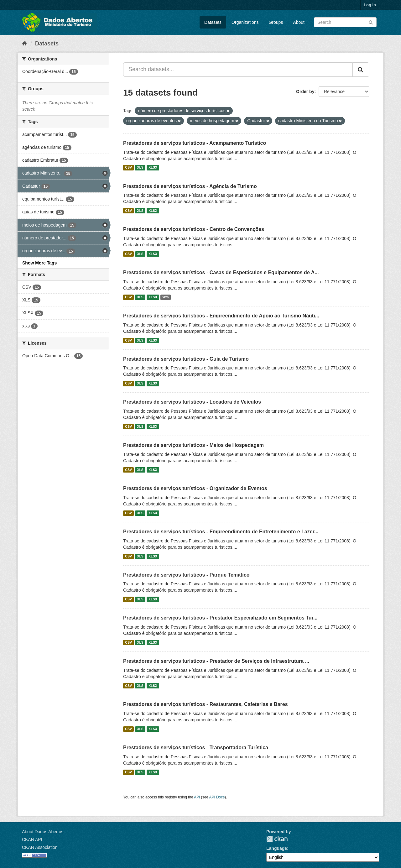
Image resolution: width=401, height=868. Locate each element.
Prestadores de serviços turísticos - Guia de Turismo (186, 359)
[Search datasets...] (238, 70)
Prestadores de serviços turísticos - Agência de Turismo (190, 186)
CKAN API (32, 839)
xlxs (165, 297)
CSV (128, 168)
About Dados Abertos (43, 832)
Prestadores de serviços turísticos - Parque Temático (186, 575)
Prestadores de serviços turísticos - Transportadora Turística (196, 748)
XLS (140, 168)
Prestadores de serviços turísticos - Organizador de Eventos (195, 488)
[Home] (25, 44)
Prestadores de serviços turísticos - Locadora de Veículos (192, 402)
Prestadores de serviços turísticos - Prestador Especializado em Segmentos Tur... (220, 618)
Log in (370, 5)
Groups (276, 22)
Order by (305, 92)
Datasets (213, 22)
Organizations (245, 22)
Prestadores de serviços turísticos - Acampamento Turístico (195, 143)
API (197, 797)
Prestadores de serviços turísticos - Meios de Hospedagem (193, 445)
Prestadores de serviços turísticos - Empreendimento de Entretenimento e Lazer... (221, 532)
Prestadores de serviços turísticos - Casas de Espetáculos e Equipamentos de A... (221, 272)
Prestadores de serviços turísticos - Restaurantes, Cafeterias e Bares (206, 704)
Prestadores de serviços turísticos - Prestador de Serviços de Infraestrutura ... (216, 661)
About (299, 22)
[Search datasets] (345, 22)
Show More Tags (39, 263)
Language (277, 848)
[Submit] (371, 22)
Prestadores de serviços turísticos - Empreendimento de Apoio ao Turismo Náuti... (221, 316)
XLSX (153, 168)
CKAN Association (40, 847)
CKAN (277, 839)
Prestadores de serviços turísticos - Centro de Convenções (194, 229)
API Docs (217, 797)
